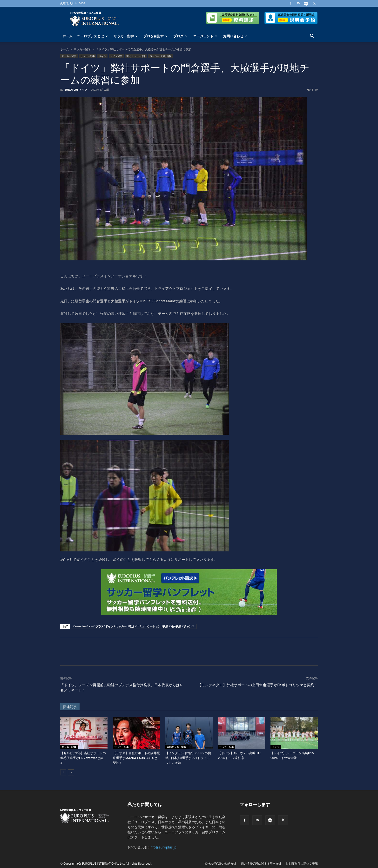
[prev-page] (63, 772)
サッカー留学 (126, 36)
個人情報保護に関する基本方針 (261, 864)
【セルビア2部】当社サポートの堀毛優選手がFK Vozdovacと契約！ (83, 758)
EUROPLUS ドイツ (76, 90)
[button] (312, 37)
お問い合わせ (235, 36)
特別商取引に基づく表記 (302, 864)
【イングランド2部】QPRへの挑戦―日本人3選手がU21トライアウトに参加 (188, 758)
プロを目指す (155, 36)
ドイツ (102, 56)
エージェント (205, 36)
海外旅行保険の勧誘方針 (220, 864)
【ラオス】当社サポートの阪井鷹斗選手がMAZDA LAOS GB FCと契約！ (136, 758)
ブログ (180, 36)
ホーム (67, 36)
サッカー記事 (88, 56)
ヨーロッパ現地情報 (161, 56)
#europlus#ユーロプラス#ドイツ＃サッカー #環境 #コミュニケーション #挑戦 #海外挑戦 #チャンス (134, 626)
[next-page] (71, 772)
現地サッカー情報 (136, 56)
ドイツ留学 (116, 56)
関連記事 (70, 707)
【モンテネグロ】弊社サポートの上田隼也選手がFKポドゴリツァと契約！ (258, 685)
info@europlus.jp (163, 847)
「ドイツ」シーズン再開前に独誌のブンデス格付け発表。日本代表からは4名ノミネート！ (121, 688)
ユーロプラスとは (92, 36)
